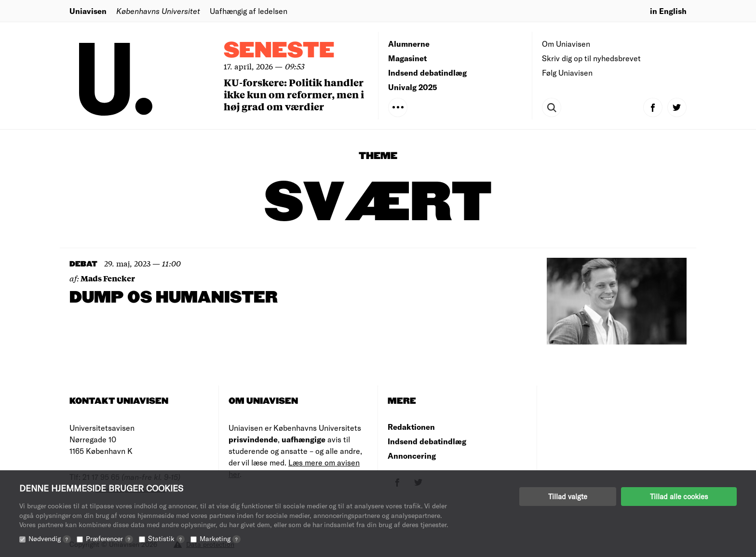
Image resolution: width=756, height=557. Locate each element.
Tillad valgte (568, 496)
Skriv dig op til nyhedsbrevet (591, 58)
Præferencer (109, 538)
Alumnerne (409, 44)
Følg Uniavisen (567, 73)
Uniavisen (88, 11)
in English (668, 11)
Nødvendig (50, 538)
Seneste (279, 51)
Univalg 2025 (413, 87)
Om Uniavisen (566, 44)
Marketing (220, 538)
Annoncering (412, 456)
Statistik (166, 538)
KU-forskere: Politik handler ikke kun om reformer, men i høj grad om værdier (294, 94)
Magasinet (407, 58)
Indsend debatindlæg (427, 73)
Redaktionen (411, 427)
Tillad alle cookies (679, 496)
